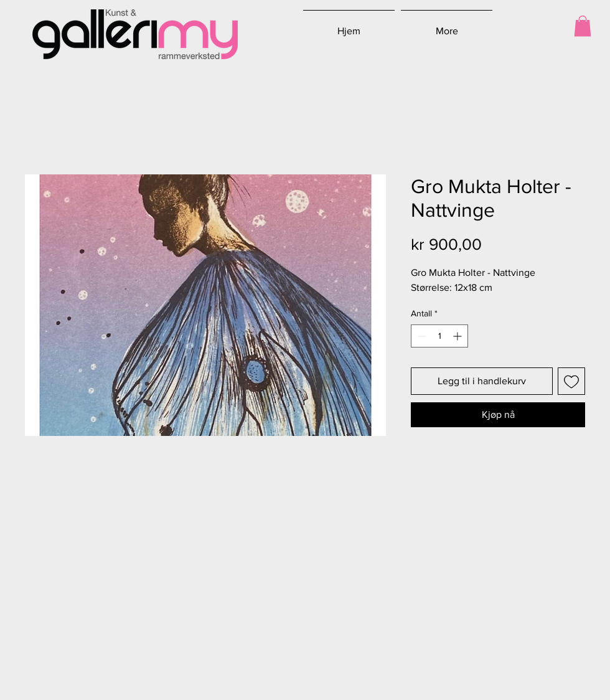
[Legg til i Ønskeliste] (571, 381)
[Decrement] (420, 336)
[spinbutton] (439, 336)
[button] (583, 26)
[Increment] (458, 336)
